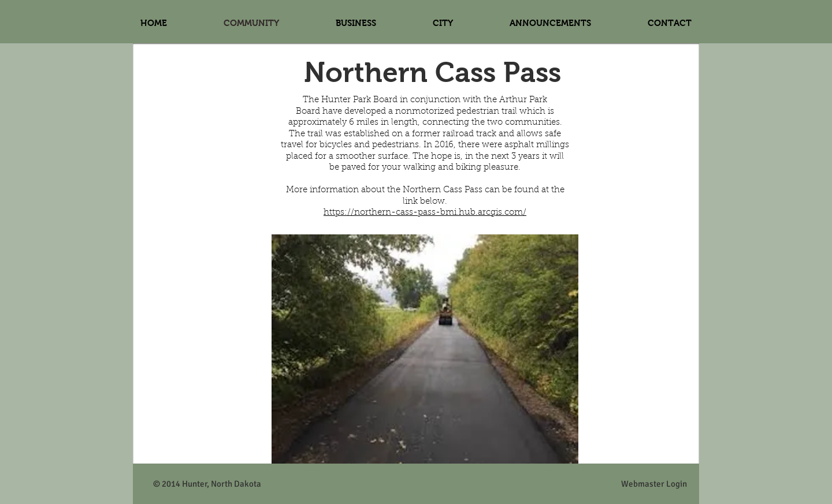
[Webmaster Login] (654, 484)
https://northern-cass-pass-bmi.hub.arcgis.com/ (425, 213)
